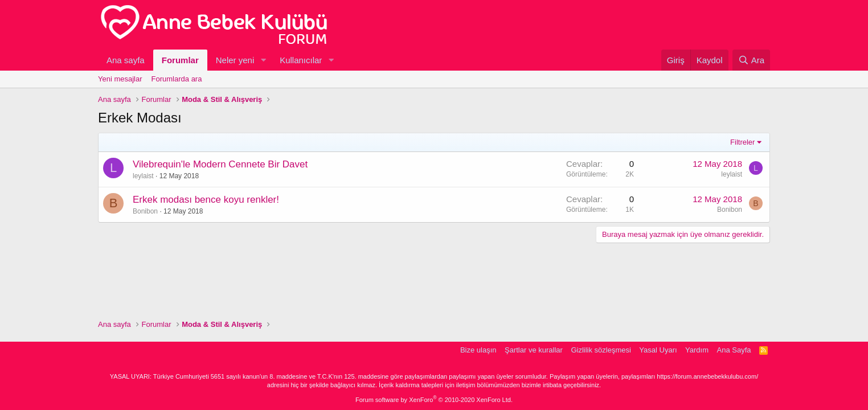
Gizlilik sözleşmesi (601, 350)
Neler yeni (235, 60)
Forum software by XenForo (434, 400)
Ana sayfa (126, 60)
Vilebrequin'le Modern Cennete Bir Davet (220, 164)
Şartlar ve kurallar (534, 350)
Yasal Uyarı (658, 350)
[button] (263, 60)
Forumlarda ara (177, 79)
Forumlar (180, 60)
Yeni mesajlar (120, 79)
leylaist (143, 176)
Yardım (697, 350)
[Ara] (751, 60)
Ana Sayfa (734, 350)
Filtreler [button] (742, 142)
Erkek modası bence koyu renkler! (206, 200)
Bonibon (145, 211)
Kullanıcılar (301, 60)
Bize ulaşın (478, 350)
